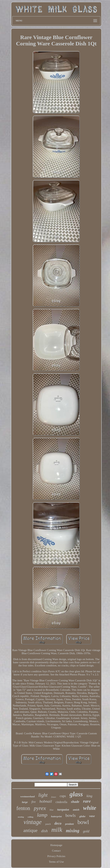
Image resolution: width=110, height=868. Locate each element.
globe (82, 816)
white (90, 808)
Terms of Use (56, 862)
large (25, 802)
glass (76, 794)
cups (63, 796)
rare (87, 801)
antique (30, 830)
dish (44, 831)
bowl (83, 822)
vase (92, 816)
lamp (42, 815)
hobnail (46, 801)
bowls (70, 815)
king (89, 796)
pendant (70, 824)
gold (86, 831)
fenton (23, 808)
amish (76, 810)
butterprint (56, 816)
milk (57, 830)
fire (34, 802)
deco (58, 823)
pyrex (40, 808)
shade (75, 802)
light (43, 795)
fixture (54, 797)
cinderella (61, 802)
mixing (73, 831)
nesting (21, 817)
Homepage (56, 845)
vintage (33, 822)
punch (48, 824)
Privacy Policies (56, 856)
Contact (56, 851)
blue (52, 810)
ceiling (30, 817)
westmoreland (28, 796)
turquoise (63, 810)
